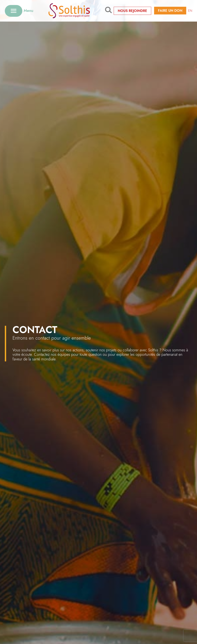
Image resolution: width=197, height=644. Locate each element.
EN (190, 11)
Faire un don (170, 11)
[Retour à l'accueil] (69, 11)
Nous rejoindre (132, 11)
